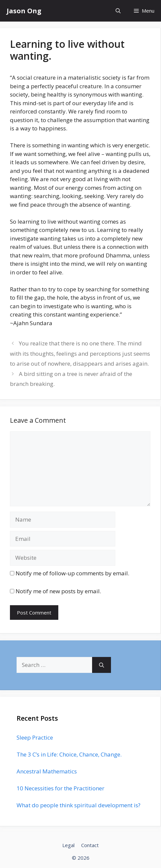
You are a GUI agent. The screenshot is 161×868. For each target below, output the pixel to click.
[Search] (102, 665)
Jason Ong (24, 11)
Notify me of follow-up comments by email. (72, 573)
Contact (90, 845)
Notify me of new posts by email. (58, 591)
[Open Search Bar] (118, 11)
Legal (68, 845)
